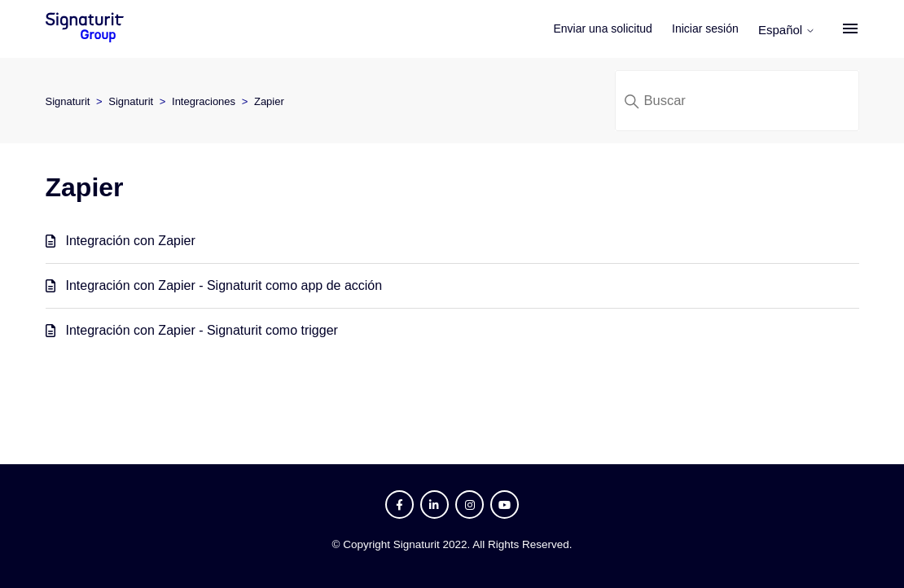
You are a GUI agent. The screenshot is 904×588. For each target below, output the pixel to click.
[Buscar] (737, 101)
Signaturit (68, 101)
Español (787, 30)
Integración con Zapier (131, 241)
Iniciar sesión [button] (705, 29)
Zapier (269, 101)
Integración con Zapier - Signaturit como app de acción (224, 285)
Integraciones (204, 101)
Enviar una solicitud (603, 29)
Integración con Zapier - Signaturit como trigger (202, 330)
